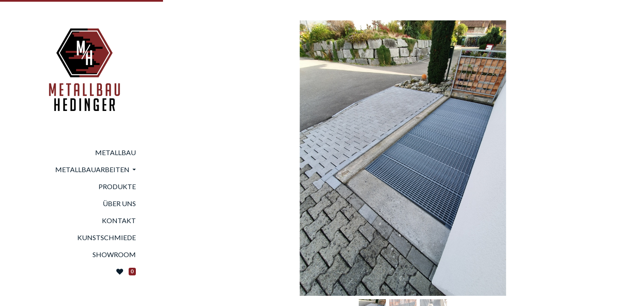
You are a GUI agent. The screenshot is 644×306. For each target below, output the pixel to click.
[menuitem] (82, 153)
